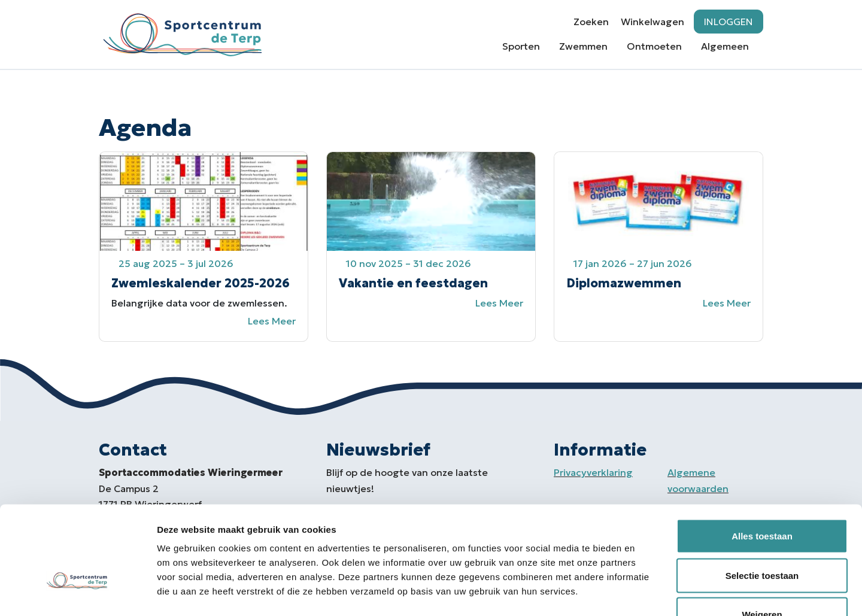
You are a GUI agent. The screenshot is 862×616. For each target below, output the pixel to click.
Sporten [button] (521, 46)
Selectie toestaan (762, 498)
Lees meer (272, 321)
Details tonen (647, 592)
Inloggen (729, 22)
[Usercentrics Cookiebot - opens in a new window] (78, 593)
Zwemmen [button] (583, 46)
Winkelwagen (652, 22)
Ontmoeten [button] (654, 46)
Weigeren (762, 537)
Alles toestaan (762, 459)
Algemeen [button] (725, 46)
